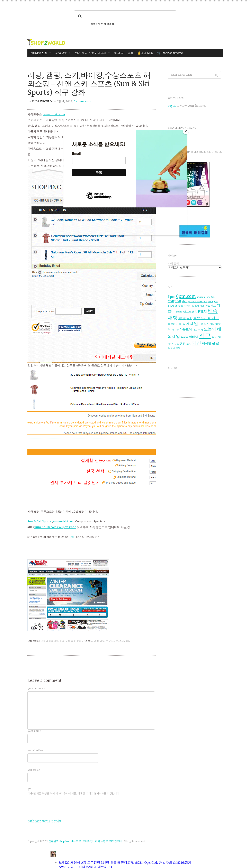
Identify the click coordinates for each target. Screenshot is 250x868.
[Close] (186, 131)
